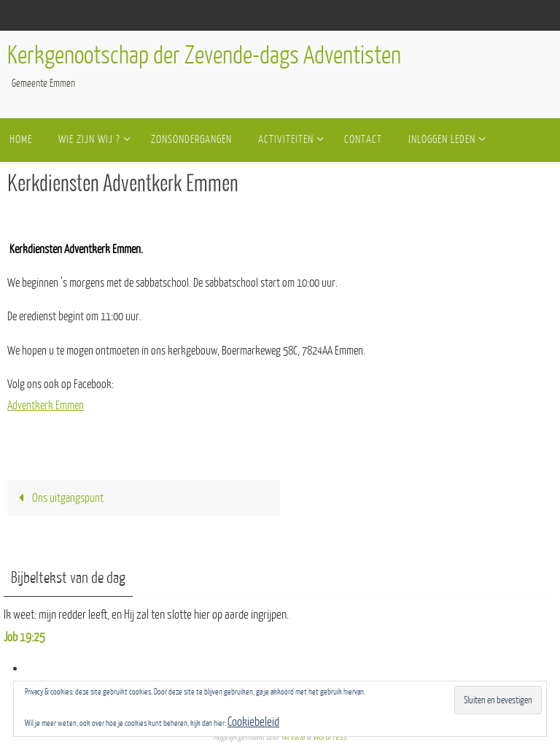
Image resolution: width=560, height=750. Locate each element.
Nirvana (293, 737)
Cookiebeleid (253, 722)
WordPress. (330, 737)
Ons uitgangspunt (58, 498)
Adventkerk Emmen (46, 406)
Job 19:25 (24, 637)
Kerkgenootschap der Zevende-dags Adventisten (204, 56)
